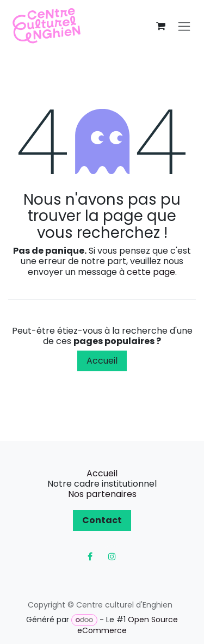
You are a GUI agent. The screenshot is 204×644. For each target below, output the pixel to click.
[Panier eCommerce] (160, 26)
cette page (151, 272)
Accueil (102, 361)
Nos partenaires (102, 494)
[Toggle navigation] (184, 26)
